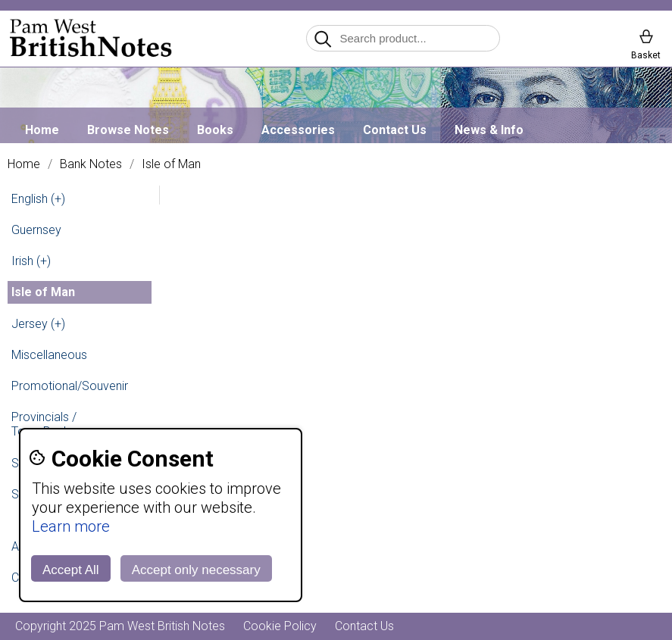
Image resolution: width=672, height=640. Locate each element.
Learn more (71, 526)
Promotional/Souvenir (70, 386)
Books (215, 130)
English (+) (38, 199)
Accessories (298, 130)
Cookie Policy (280, 626)
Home (42, 130)
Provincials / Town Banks (44, 424)
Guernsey (36, 230)
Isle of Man (171, 164)
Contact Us (395, 130)
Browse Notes (128, 130)
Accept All (71, 570)
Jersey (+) (38, 324)
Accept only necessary (196, 570)
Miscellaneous (49, 355)
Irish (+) (31, 261)
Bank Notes (91, 164)
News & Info (489, 130)
